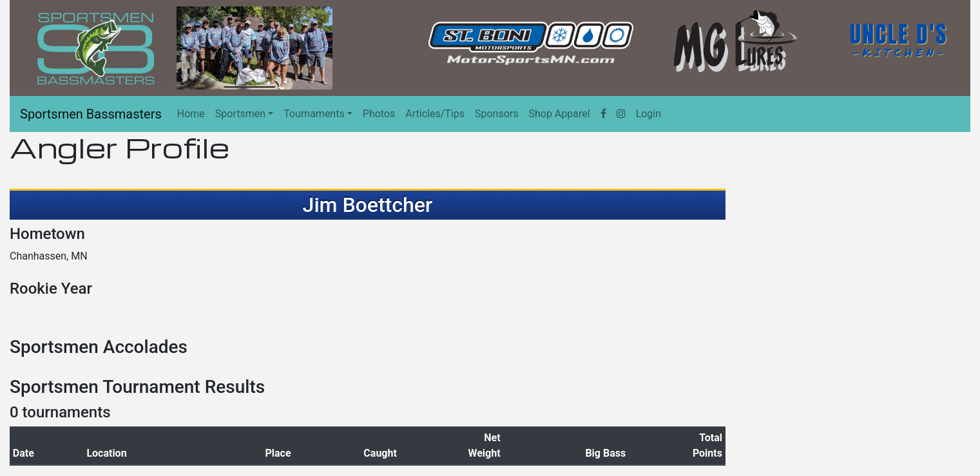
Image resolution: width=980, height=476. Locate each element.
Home (191, 114)
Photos (379, 114)
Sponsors (497, 114)
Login (649, 114)
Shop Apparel (559, 114)
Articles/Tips (435, 114)
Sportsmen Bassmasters (91, 114)
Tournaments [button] (314, 114)
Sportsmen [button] (240, 114)
